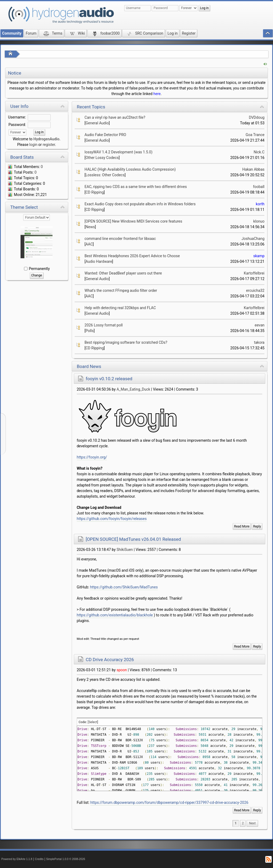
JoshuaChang (253, 239)
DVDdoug (257, 117)
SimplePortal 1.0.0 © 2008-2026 (66, 859)
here (157, 94)
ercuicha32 (255, 290)
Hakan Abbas (253, 169)
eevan (260, 325)
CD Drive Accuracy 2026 (110, 660)
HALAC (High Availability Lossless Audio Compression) (130, 169)
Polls (90, 331)
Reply (257, 526)
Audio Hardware (99, 261)
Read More (242, 526)
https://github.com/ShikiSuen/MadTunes (124, 587)
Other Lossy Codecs (102, 158)
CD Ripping (95, 192)
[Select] (93, 722)
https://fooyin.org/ (92, 457)
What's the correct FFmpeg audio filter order (121, 290)
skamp (259, 256)
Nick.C (259, 152)
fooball (259, 187)
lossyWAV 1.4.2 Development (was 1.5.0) (119, 152)
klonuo (259, 221)
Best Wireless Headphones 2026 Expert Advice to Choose (132, 256)
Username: (17, 117)
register (49, 145)
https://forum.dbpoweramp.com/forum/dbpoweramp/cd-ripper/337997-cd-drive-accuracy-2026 (169, 803)
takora (259, 342)
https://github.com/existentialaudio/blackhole (115, 615)
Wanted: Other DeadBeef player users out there (123, 273)
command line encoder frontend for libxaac (120, 239)
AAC (89, 244)
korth (260, 204)
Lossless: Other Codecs (105, 175)
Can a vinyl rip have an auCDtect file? (115, 117)
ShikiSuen (125, 550)
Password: (17, 125)
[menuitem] (252, 823)
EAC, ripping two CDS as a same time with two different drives (136, 187)
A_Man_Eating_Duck (133, 389)
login (33, 145)
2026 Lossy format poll (104, 325)
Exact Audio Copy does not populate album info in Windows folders (140, 204)
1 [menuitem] (236, 823)
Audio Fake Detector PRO (105, 135)
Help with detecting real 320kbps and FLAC (120, 308)
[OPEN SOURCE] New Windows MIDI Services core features (133, 221)
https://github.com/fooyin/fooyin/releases (112, 519)
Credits (39, 859)
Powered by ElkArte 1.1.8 (17, 859)
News (90, 227)
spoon (122, 670)
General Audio (97, 123)
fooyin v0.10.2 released (109, 379)
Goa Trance (255, 135)
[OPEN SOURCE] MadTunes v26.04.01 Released (133, 539)
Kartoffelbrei (254, 273)
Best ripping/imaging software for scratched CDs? (126, 342)
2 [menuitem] (243, 823)
